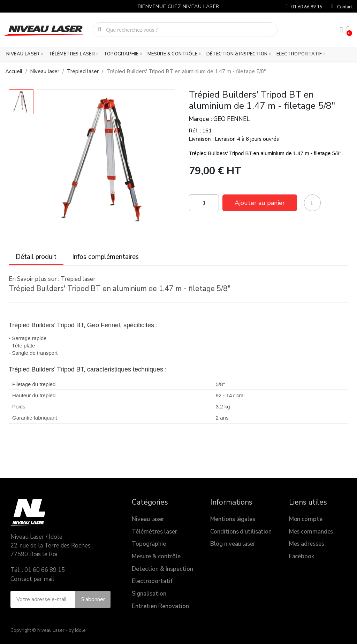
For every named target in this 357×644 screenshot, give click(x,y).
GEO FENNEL (231, 119)
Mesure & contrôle (174, 54)
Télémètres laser (73, 54)
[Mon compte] (341, 30)
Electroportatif (301, 54)
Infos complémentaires (105, 257)
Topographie (123, 54)
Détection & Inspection (239, 54)
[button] (260, 203)
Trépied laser (78, 279)
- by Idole (75, 630)
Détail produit (36, 257)
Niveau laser (25, 54)
